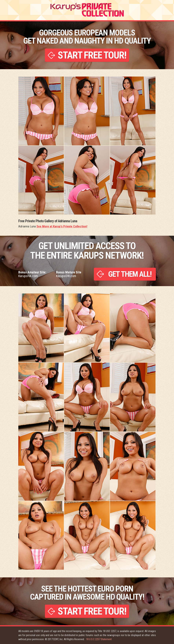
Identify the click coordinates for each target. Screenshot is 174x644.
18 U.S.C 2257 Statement (99, 639)
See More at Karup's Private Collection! (62, 226)
